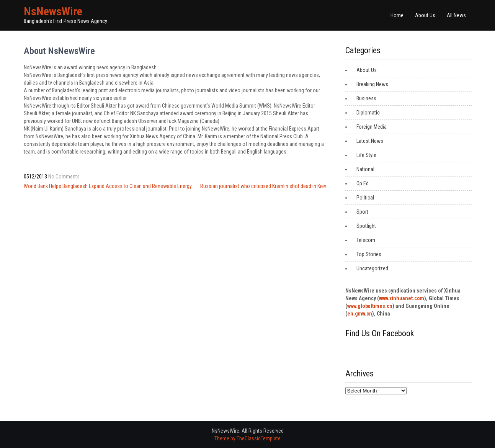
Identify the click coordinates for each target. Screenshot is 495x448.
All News (456, 15)
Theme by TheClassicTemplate (247, 438)
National (365, 169)
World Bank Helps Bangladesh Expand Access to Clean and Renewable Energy (108, 186)
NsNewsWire (53, 11)
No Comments (64, 177)
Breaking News (372, 84)
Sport (362, 212)
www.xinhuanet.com (402, 298)
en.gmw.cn (360, 314)
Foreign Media (372, 127)
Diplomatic (368, 113)
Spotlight (366, 226)
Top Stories (369, 254)
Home (397, 15)
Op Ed (363, 183)
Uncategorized (372, 268)
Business (366, 98)
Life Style (366, 155)
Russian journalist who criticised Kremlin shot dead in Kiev (263, 186)
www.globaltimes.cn (370, 306)
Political (365, 198)
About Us (425, 15)
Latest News (370, 141)
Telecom (366, 240)
